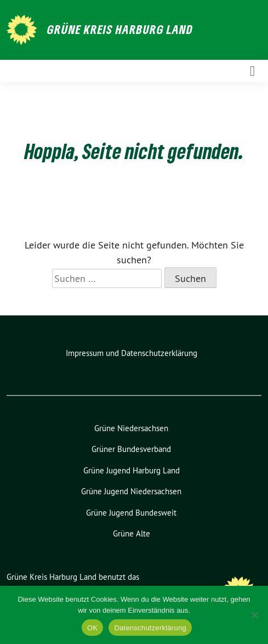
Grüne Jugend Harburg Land (132, 470)
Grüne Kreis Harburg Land (120, 29)
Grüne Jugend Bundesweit (131, 513)
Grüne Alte (132, 533)
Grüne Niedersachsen (131, 428)
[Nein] (254, 615)
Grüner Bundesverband (131, 449)
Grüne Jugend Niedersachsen (131, 491)
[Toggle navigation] (252, 71)
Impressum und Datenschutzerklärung (132, 353)
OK (92, 628)
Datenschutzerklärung (150, 628)
